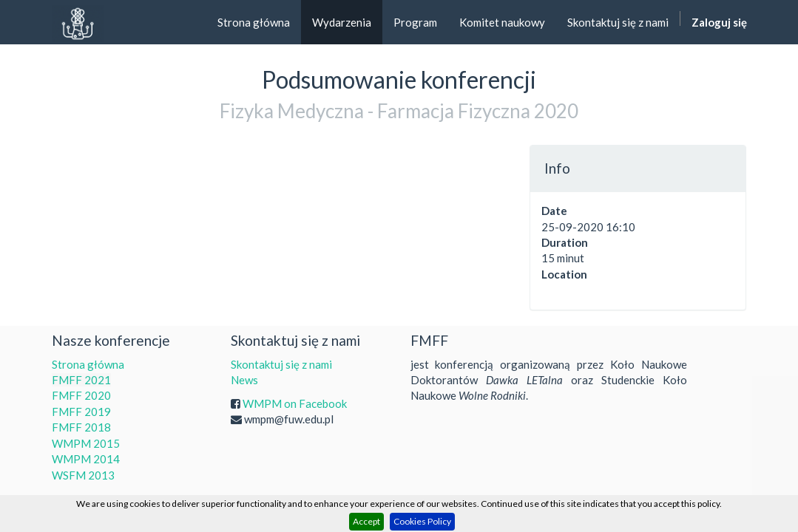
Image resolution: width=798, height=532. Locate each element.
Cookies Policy (422, 521)
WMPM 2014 (86, 459)
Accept (366, 521)
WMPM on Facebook (295, 403)
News (244, 380)
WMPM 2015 (86, 443)
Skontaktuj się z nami (281, 364)
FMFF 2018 (81, 427)
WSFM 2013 (83, 475)
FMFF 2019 (81, 412)
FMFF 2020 (81, 395)
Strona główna (88, 364)
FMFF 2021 (81, 380)
